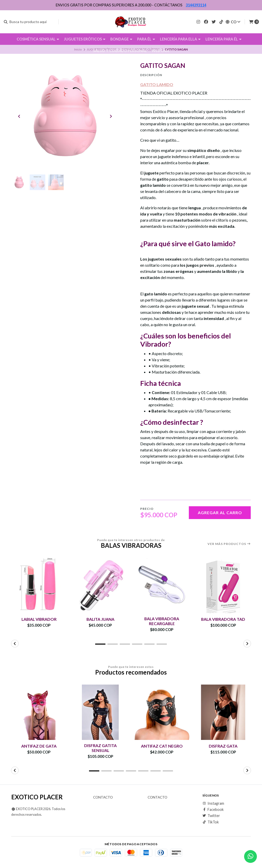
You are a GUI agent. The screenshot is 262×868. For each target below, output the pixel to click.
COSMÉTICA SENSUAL (38, 39)
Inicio (78, 49)
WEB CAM (160, 51)
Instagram (213, 803)
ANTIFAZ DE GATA (39, 746)
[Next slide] (111, 117)
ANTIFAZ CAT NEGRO (162, 746)
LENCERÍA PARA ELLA (180, 39)
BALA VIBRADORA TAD (223, 619)
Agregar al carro (220, 513)
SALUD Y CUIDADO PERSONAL (120, 51)
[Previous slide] (19, 117)
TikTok (211, 822)
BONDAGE (121, 39)
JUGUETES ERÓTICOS (85, 39)
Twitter (211, 816)
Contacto (103, 798)
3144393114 (196, 5)
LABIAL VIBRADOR (39, 619)
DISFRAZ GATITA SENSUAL (100, 748)
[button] (100, 644)
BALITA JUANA (100, 619)
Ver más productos (229, 544)
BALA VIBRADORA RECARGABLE (162, 621)
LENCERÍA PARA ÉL (223, 39)
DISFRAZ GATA (223, 746)
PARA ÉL (146, 39)
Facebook (213, 810)
